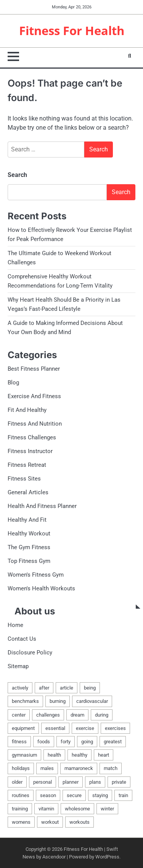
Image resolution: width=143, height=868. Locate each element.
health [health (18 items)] (54, 755)
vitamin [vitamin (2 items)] (46, 809)
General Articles (28, 492)
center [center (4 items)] (19, 715)
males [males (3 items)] (47, 768)
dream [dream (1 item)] (77, 715)
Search (17, 175)
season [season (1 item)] (48, 795)
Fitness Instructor (30, 451)
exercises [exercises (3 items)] (115, 728)
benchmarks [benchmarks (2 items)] (25, 701)
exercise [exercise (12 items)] (85, 728)
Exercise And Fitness (34, 396)
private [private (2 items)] (119, 782)
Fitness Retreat (27, 465)
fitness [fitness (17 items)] (19, 742)
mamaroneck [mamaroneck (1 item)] (79, 768)
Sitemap (18, 666)
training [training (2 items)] (20, 809)
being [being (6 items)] (90, 688)
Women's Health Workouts (41, 588)
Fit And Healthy (27, 410)
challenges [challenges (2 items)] (48, 715)
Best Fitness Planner (34, 369)
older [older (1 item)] (17, 782)
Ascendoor (54, 857)
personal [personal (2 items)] (43, 782)
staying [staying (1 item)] (100, 795)
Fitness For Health (72, 31)
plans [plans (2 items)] (95, 782)
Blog (13, 383)
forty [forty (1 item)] (66, 742)
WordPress (107, 857)
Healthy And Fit (27, 520)
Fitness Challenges (32, 437)
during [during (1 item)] (102, 715)
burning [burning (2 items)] (58, 701)
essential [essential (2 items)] (55, 728)
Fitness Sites (24, 479)
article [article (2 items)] (67, 688)
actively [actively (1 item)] (20, 688)
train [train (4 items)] (123, 795)
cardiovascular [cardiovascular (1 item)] (92, 701)
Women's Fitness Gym (36, 575)
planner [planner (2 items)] (71, 782)
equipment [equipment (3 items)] (23, 728)
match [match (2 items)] (111, 768)
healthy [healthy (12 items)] (80, 755)
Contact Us (22, 639)
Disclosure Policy (30, 653)
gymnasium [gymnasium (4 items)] (24, 755)
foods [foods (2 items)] (44, 742)
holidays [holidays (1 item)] (21, 768)
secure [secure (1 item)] (74, 795)
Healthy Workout (29, 534)
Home (15, 625)
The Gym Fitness (29, 547)
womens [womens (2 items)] (21, 822)
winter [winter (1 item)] (107, 809)
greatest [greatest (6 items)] (113, 742)
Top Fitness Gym (29, 561)
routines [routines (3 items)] (21, 795)
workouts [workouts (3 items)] (80, 822)
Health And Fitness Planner (42, 506)
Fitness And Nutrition (35, 424)
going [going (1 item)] (87, 742)
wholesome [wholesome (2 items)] (77, 809)
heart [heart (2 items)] (104, 755)
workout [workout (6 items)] (50, 822)
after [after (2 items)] (44, 688)
